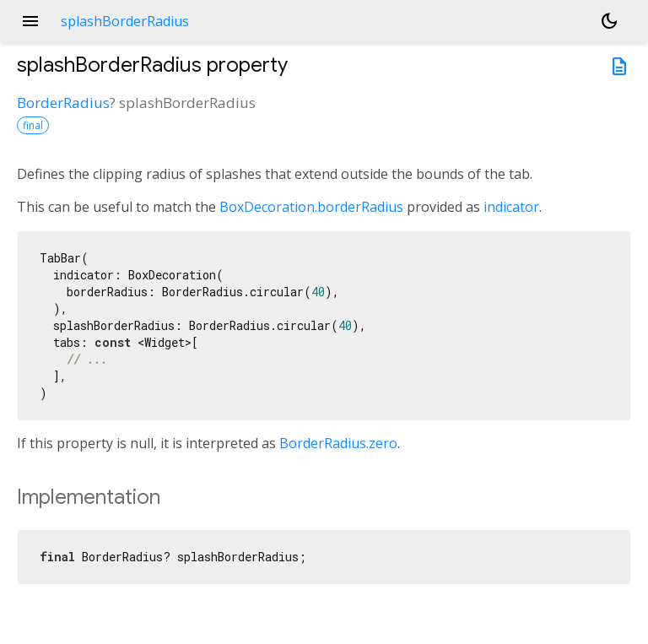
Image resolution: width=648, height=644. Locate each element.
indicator (511, 207)
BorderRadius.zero (338, 443)
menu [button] (30, 21)
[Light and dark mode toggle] (609, 21)
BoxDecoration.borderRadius (311, 207)
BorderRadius (63, 103)
